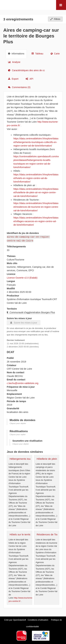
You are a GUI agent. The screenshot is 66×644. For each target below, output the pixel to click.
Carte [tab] (55, 54)
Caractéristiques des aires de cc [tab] (26, 70)
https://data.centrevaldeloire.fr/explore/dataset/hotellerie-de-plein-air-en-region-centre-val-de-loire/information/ (36, 193)
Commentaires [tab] (19, 87)
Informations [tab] (16, 54)
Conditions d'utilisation (38, 620)
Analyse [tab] (14, 62)
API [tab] (29, 79)
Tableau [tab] (37, 54)
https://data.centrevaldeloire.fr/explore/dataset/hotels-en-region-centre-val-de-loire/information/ (36, 178)
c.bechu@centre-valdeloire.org (23, 383)
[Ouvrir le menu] (61, 5)
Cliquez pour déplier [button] (18, 423)
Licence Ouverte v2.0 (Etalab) (22, 278)
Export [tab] (13, 79)
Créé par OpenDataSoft (15, 620)
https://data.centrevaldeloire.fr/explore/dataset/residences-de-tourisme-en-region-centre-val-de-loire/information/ (36, 207)
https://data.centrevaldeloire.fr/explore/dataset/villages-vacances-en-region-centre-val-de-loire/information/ (36, 221)
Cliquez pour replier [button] (18, 434)
